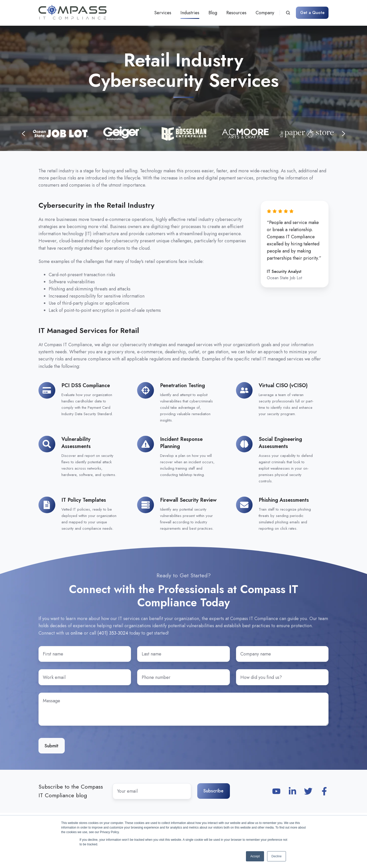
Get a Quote (312, 13)
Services (163, 13)
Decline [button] (277, 856)
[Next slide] (344, 134)
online (77, 633)
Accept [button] (255, 856)
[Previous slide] (23, 134)
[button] (288, 13)
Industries (190, 13)
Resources (236, 13)
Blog (213, 13)
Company (265, 13)
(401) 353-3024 (113, 633)
